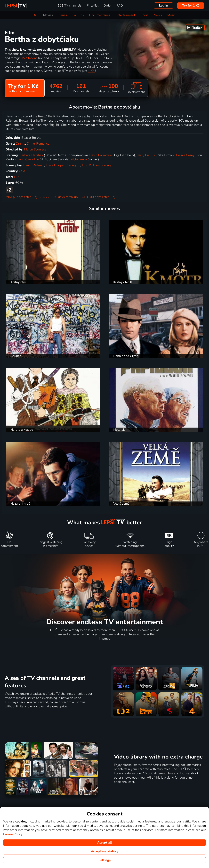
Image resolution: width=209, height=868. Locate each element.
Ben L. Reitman (34, 165)
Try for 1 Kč (191, 6)
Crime (31, 144)
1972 (17, 177)
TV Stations (30, 58)
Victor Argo (79, 159)
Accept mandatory (105, 851)
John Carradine (28, 159)
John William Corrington (99, 165)
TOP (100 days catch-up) (98, 197)
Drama (20, 144)
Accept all (104, 843)
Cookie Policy (13, 834)
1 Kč (92, 71)
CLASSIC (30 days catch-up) (59, 197)
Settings (104, 860)
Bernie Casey (185, 155)
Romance (43, 144)
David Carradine (100, 155)
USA (22, 171)
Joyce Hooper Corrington (63, 165)
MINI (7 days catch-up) (21, 197)
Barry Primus (146, 155)
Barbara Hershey (31, 155)
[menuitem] (195, 28)
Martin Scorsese (35, 149)
